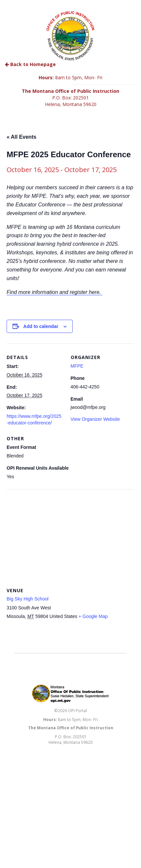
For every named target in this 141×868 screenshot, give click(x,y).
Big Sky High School (28, 599)
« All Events (21, 137)
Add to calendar (41, 326)
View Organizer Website (95, 419)
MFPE (77, 366)
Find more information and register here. (54, 292)
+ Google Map (93, 616)
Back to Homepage (30, 64)
